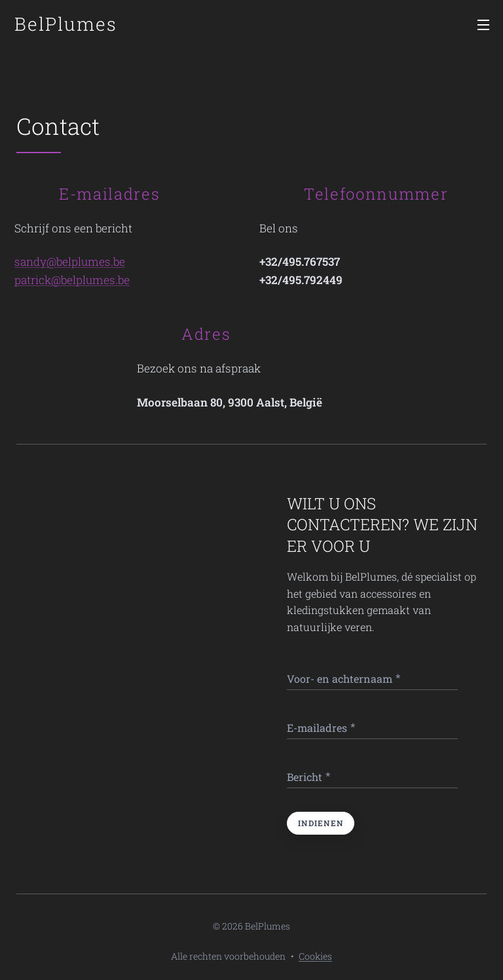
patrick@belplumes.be (72, 280)
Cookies (315, 956)
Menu (483, 25)
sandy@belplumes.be (70, 262)
